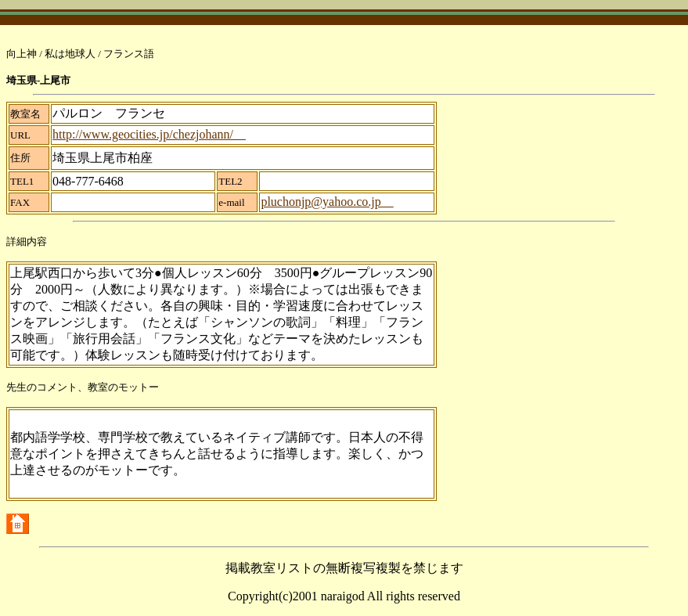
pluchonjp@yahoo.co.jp (327, 202)
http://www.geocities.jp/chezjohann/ (149, 134)
